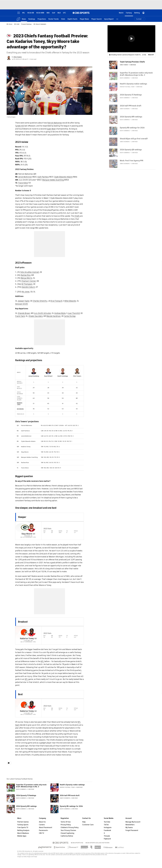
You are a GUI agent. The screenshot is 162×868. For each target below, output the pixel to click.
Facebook (107, 828)
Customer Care (88, 823)
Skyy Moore (20, 407)
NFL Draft (17, 24)
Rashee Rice (26, 275)
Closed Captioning (67, 831)
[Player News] (84, 19)
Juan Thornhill (74, 313)
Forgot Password (132, 828)
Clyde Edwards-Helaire (63, 177)
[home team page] (25, 526)
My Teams (129, 826)
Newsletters (130, 823)
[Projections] (42, 19)
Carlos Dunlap (70, 316)
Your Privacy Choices (68, 828)
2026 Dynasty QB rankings (131, 150)
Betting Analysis (23, 828)
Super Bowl (51, 129)
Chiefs (77, 216)
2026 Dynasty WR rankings (26, 804)
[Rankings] (32, 19)
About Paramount (46, 826)
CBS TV (42, 831)
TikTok (106, 823)
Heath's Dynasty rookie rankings (72, 783)
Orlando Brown (24, 313)
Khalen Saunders (36, 316)
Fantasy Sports (23, 823)
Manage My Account (133, 820)
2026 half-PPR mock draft (70, 794)
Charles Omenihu (40, 301)
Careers (42, 823)
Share (150, 55)
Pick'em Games (23, 820)
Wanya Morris (26, 278)
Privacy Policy (66, 823)
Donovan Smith (22, 304)
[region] (131, 39)
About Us (42, 820)
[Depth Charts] (72, 19)
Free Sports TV (23, 826)
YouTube (107, 820)
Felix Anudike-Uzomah (30, 272)
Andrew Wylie (60, 313)
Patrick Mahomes (55, 123)
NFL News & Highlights (40, 24)
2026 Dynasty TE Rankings (26, 794)
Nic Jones (26, 292)
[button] (117, 19)
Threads (107, 834)
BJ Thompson (27, 284)
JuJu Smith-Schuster (42, 313)
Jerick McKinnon (25, 177)
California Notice (67, 834)
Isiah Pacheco (43, 177)
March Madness (23, 831)
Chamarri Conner (29, 281)
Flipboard (107, 837)
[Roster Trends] (54, 19)
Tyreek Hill (20, 126)
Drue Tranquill (56, 301)
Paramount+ (44, 828)
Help (84, 820)
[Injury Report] (109, 19)
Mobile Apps (22, 834)
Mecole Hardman (54, 316)
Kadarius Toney (20, 402)
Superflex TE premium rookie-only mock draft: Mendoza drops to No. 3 (31, 784)
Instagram (108, 826)
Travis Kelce (23, 183)
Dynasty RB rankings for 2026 (71, 804)
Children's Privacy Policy (70, 826)
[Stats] (63, 19)
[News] (24, 19)
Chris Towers (18, 57)
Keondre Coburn (28, 287)
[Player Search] (97, 19)
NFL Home (9, 24)
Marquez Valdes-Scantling (53, 180)
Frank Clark (20, 316)
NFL (42, 659)
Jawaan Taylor (24, 301)
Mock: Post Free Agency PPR (132, 161)
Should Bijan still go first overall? (134, 139)
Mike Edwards (70, 301)
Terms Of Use (66, 820)
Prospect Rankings (26, 24)
